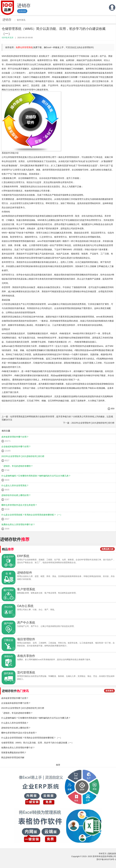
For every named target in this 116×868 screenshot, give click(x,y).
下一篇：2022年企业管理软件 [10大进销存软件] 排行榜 (89, 423)
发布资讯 (109, 691)
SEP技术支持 (8, 38)
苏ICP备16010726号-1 (106, 859)
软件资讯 (21, 20)
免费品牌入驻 (107, 549)
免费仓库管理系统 (24, 47)
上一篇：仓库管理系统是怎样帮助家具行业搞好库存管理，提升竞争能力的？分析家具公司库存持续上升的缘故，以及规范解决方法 (57, 418)
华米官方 (103, 854)
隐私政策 (112, 854)
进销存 (7, 20)
